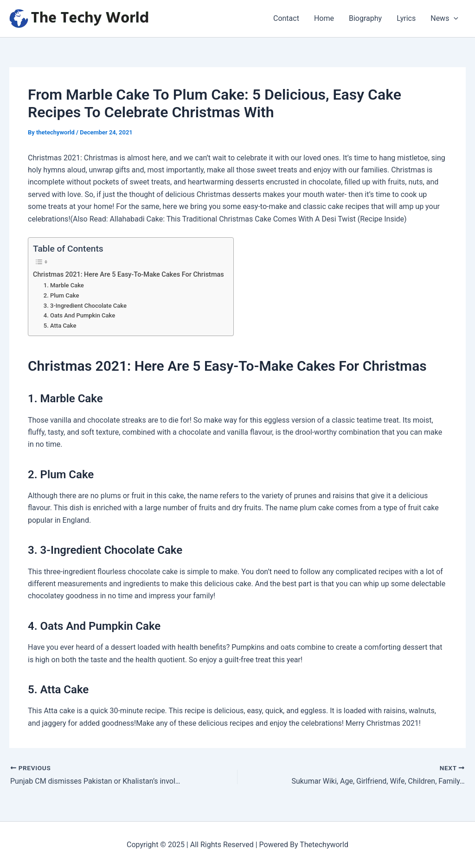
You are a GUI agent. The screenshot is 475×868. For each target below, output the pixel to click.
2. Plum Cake (61, 295)
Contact (286, 18)
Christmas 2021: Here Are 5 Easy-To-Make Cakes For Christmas (128, 275)
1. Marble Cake (64, 285)
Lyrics (406, 18)
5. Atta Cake (60, 326)
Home (324, 18)
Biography (365, 18)
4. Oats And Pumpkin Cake (79, 315)
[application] (454, 19)
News (444, 19)
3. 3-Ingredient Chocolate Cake (85, 306)
